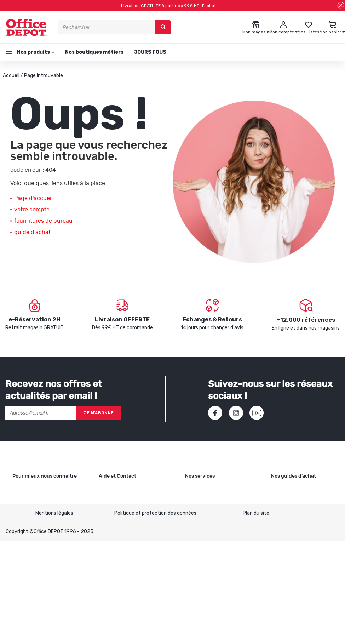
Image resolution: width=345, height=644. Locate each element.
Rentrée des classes (208, 532)
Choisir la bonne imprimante (303, 512)
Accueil (11, 76)
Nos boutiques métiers (94, 52)
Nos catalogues (30, 524)
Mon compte (113, 532)
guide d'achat (32, 232)
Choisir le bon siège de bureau (304, 543)
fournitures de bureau (43, 221)
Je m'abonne (99, 413)
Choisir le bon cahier (294, 501)
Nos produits (35, 52)
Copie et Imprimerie (207, 490)
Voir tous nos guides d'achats (304, 566)
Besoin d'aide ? (116, 490)
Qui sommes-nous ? (35, 490)
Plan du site (256, 616)
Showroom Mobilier (206, 501)
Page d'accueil (33, 198)
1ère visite (24, 535)
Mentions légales (54, 616)
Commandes (113, 520)
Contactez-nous (118, 581)
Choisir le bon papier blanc (300, 490)
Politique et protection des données (155, 616)
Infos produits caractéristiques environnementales (35, 554)
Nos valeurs (25, 501)
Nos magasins (28, 512)
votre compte (32, 210)
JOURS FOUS (150, 52)
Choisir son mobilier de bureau (305, 554)
